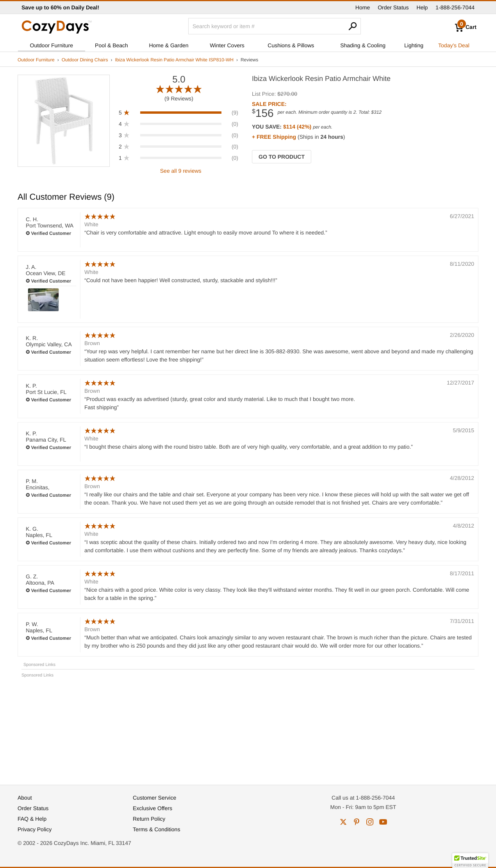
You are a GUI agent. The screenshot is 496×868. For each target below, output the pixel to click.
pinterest (357, 822)
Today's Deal (454, 45)
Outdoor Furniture (52, 45)
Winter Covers (227, 45)
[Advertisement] (248, 728)
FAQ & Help (32, 819)
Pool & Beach (112, 45)
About (25, 798)
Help (422, 7)
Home (363, 7)
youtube (383, 822)
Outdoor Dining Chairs (85, 60)
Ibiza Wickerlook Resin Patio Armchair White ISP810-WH (174, 60)
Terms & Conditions (156, 829)
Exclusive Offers (153, 808)
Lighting (414, 45)
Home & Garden (169, 45)
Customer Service (154, 798)
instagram (370, 822)
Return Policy (149, 819)
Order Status (393, 7)
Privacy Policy (35, 829)
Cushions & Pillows (291, 45)
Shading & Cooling (363, 45)
